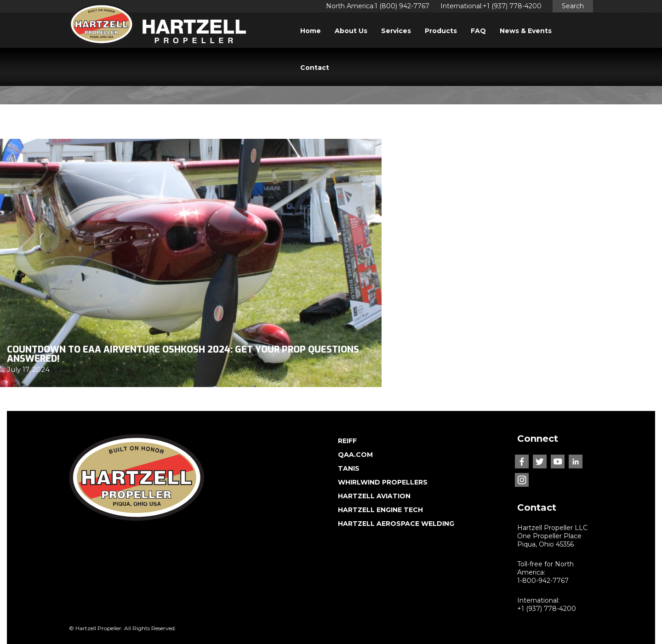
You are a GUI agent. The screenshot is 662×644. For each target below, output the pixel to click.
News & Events (526, 31)
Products (441, 31)
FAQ (478, 31)
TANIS (349, 468)
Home (311, 31)
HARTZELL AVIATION (374, 496)
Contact (315, 68)
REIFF (347, 441)
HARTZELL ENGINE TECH (380, 510)
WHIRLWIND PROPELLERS (383, 482)
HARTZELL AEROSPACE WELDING (396, 524)
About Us (351, 31)
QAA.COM (355, 455)
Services (396, 31)
